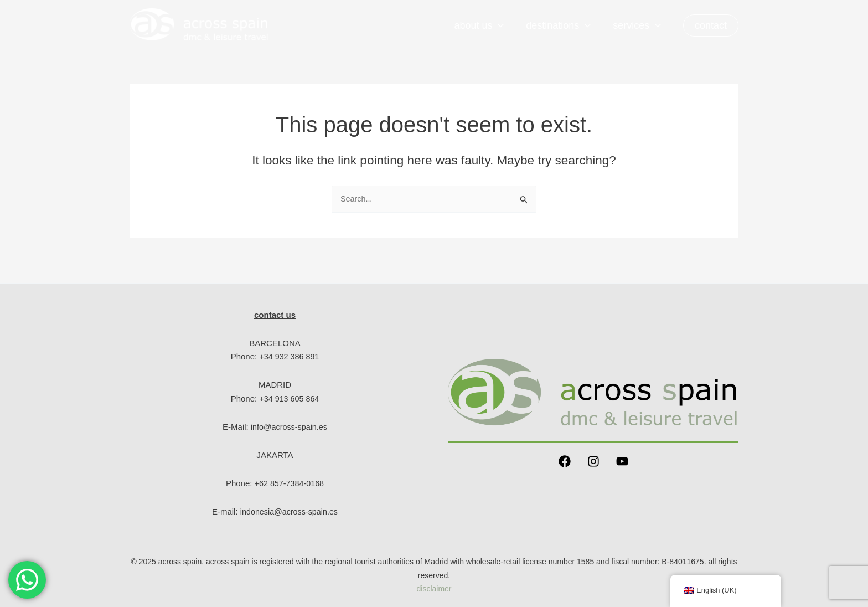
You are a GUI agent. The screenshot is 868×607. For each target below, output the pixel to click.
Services (638, 25)
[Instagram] (593, 461)
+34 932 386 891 (289, 356)
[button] (711, 25)
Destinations (562, 25)
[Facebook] (565, 461)
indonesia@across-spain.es (289, 511)
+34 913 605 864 (289, 398)
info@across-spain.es (289, 427)
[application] (503, 25)
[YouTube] (622, 461)
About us (484, 25)
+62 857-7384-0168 (289, 483)
